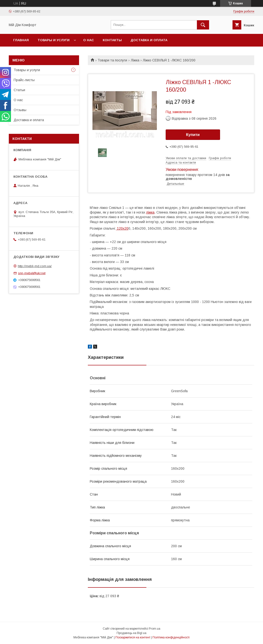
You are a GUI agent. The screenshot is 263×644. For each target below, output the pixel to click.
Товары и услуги (54, 40)
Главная (21, 40)
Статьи (19, 90)
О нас (89, 40)
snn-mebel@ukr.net (32, 273)
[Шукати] (203, 25)
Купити (193, 135)
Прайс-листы (24, 80)
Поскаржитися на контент (133, 637)
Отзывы (20, 110)
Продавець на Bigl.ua (131, 633)
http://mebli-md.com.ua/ (35, 266)
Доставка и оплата (149, 40)
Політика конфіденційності (171, 637)
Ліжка (135, 60)
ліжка (150, 212)
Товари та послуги (112, 60)
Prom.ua (155, 629)
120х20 (122, 228)
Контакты (112, 40)
